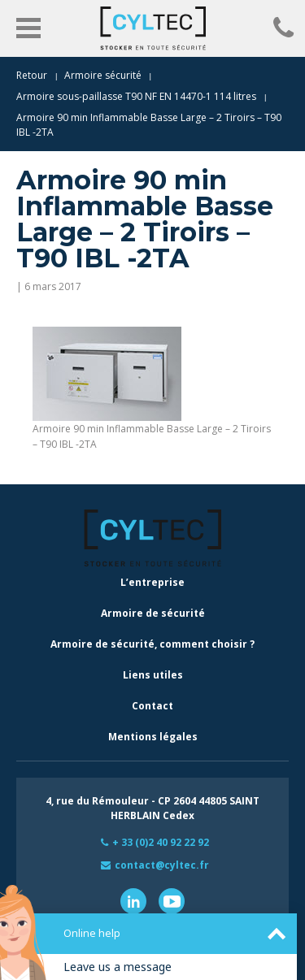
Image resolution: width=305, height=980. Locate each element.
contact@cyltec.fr (162, 865)
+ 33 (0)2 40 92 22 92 (161, 842)
